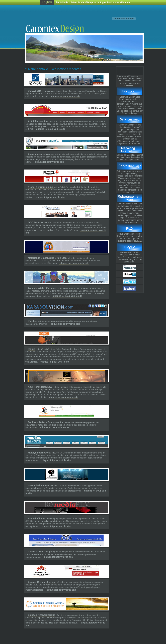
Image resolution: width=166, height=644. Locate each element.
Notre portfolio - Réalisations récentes (55, 69)
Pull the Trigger (130, 71)
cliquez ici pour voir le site (66, 96)
